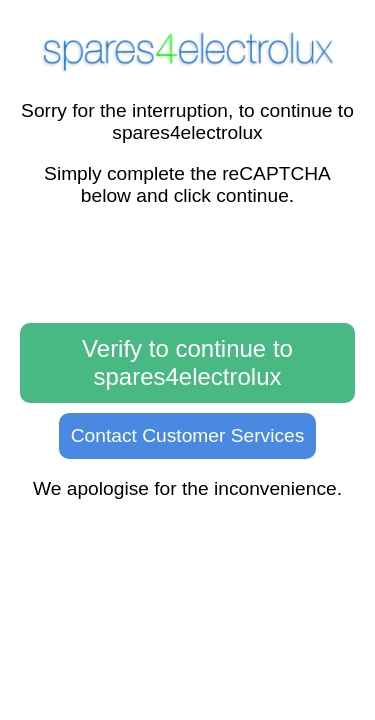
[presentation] (188, 266)
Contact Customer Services (188, 435)
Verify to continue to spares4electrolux (187, 362)
